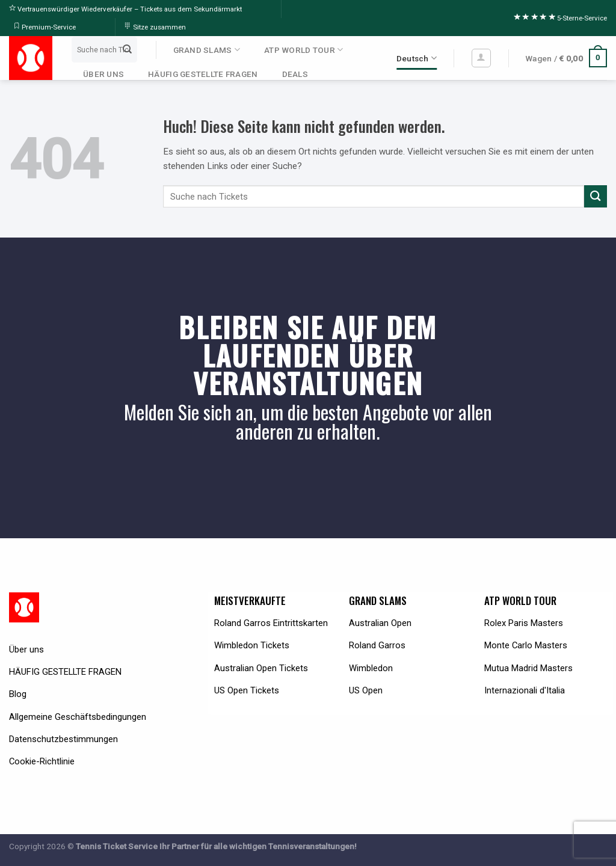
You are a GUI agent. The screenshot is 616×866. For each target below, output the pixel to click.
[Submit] (127, 49)
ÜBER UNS (103, 74)
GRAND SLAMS (207, 50)
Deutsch (417, 58)
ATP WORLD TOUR (303, 50)
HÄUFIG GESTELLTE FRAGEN (203, 74)
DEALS (295, 74)
